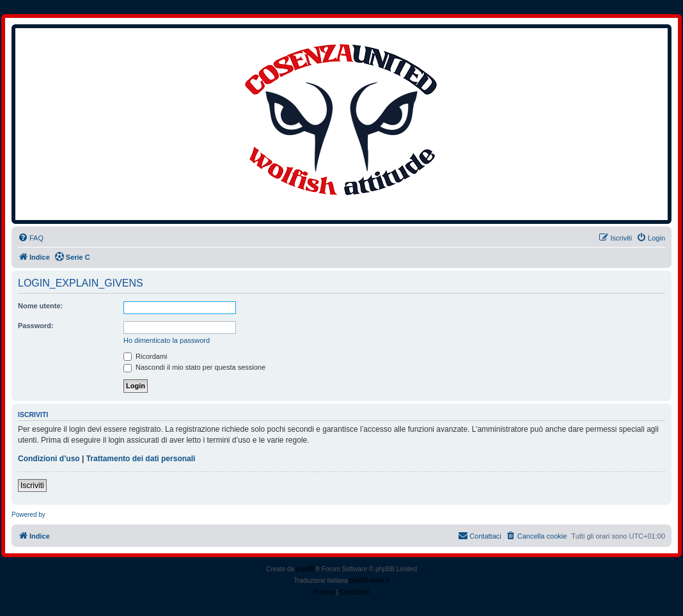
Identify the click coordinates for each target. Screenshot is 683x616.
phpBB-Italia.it (370, 580)
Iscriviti (32, 486)
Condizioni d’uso (49, 459)
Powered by (28, 515)
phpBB (306, 569)
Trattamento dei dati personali (141, 459)
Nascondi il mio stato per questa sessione (194, 367)
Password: (36, 326)
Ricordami (145, 356)
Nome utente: (40, 306)
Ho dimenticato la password (167, 340)
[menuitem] (31, 238)
